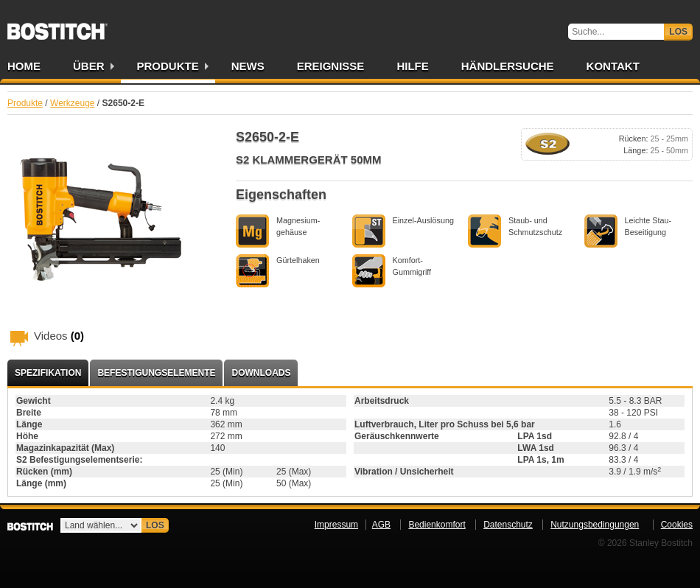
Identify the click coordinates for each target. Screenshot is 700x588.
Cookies (677, 525)
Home (24, 66)
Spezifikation (48, 373)
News (248, 66)
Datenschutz (508, 525)
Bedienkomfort (437, 525)
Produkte (168, 66)
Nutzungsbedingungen (595, 525)
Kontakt (613, 66)
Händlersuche (508, 66)
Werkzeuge (72, 103)
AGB (381, 525)
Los (678, 32)
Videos (59, 336)
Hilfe (412, 66)
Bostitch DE (57, 27)
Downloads (261, 373)
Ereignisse (331, 66)
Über (89, 66)
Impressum (336, 525)
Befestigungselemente (156, 373)
